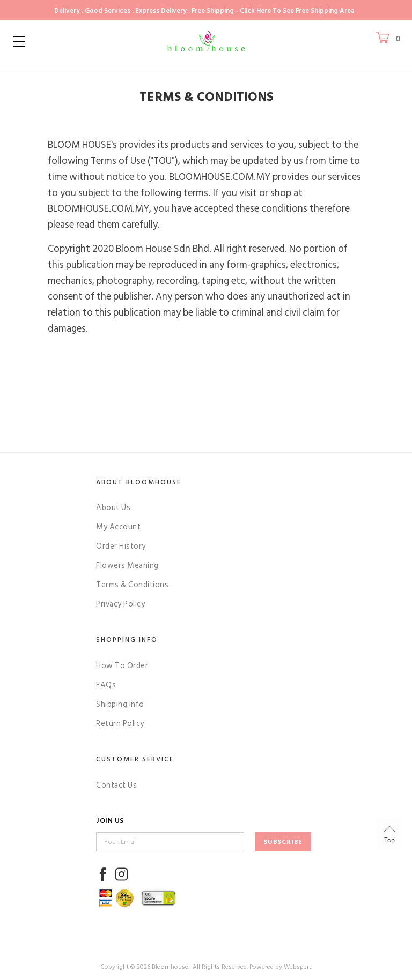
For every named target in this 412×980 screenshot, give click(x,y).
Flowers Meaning (127, 566)
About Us (113, 508)
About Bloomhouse (139, 482)
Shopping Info (127, 640)
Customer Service (135, 759)
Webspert (297, 967)
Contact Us (116, 785)
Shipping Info (120, 704)
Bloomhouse (170, 967)
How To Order (122, 666)
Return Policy (120, 724)
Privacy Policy (120, 604)
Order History (121, 546)
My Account (118, 527)
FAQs (106, 685)
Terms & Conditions (132, 585)
